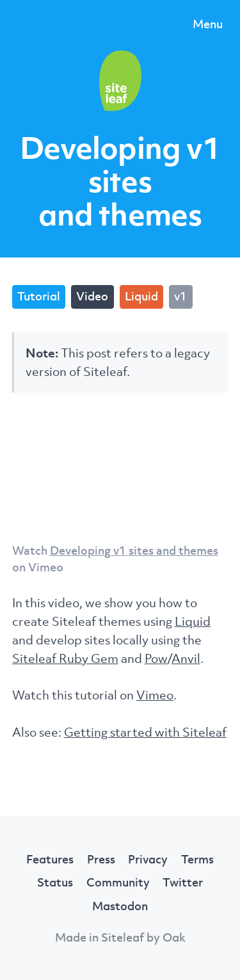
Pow (156, 658)
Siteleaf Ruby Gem (65, 658)
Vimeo (155, 695)
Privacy (148, 859)
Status (55, 882)
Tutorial (39, 296)
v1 (180, 296)
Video (92, 296)
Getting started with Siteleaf (145, 732)
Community (118, 882)
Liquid (141, 296)
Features (50, 859)
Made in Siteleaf (100, 937)
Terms (197, 859)
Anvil (186, 658)
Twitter (183, 882)
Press (101, 859)
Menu (208, 24)
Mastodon (120, 906)
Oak (174, 937)
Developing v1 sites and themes (134, 550)
